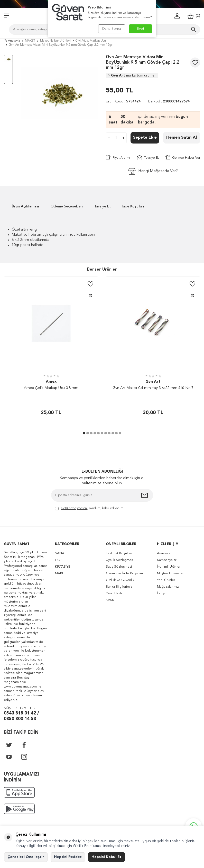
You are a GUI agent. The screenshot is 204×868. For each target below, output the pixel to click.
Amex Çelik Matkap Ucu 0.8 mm (51, 388)
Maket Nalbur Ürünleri (55, 41)
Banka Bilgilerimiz (119, 587)
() (194, 16)
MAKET (30, 41)
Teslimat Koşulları (119, 553)
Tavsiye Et (148, 158)
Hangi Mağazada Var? (153, 171)
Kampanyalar (167, 560)
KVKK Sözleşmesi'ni (74, 508)
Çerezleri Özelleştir (26, 857)
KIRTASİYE (63, 567)
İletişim (162, 593)
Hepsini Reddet (68, 857)
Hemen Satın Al (182, 138)
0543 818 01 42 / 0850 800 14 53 (21, 716)
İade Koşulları (133, 206)
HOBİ (59, 560)
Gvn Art (132, 75)
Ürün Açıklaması (25, 206)
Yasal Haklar (115, 593)
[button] (84, 433)
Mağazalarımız (168, 587)
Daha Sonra (112, 29)
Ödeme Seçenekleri (67, 206)
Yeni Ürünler (166, 580)
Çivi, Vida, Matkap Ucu (91, 41)
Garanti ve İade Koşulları (124, 573)
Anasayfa (12, 41)
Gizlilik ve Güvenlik (120, 580)
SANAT (60, 553)
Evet (141, 29)
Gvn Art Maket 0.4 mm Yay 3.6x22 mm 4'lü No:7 (153, 388)
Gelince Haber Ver (183, 158)
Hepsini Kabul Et (106, 857)
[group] (59, 93)
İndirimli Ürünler (169, 567)
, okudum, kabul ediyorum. (90, 509)
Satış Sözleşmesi (119, 567)
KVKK (110, 600)
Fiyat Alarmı (118, 158)
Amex (51, 382)
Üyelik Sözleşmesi (120, 560)
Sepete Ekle (145, 138)
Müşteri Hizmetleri (171, 573)
